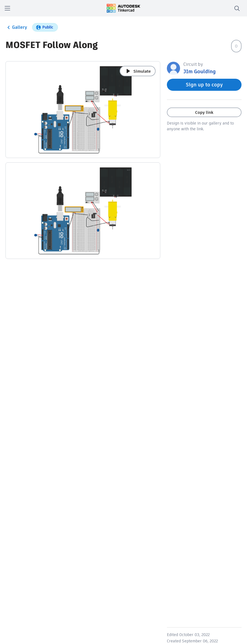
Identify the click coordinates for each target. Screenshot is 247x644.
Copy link (204, 112)
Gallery (16, 27)
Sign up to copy (204, 85)
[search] (237, 8)
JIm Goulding (200, 71)
